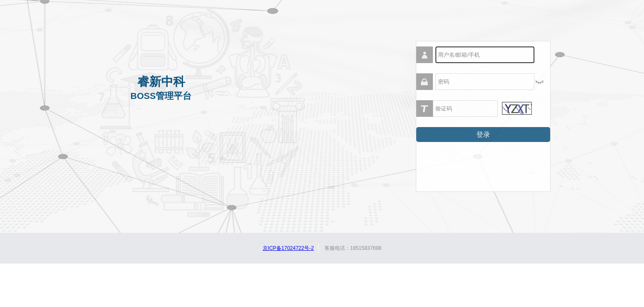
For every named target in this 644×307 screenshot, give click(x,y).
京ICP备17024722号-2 (288, 248)
